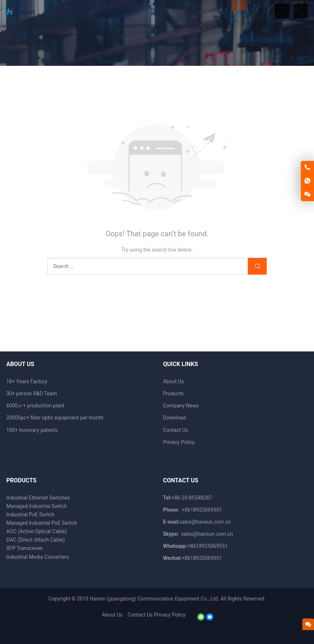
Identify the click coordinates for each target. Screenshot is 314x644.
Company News (181, 406)
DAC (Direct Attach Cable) (35, 540)
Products (173, 393)
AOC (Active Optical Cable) (37, 531)
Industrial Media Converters (38, 557)
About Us (173, 381)
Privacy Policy (179, 442)
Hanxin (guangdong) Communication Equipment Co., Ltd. (154, 599)
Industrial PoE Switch (30, 515)
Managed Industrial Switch (36, 506)
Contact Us (175, 430)
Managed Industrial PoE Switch (42, 523)
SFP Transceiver (25, 548)
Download (174, 418)
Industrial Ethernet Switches (38, 498)
